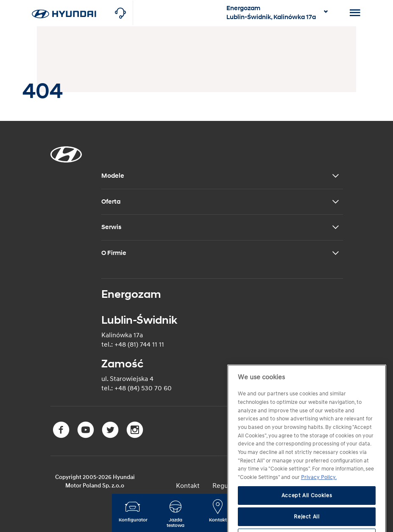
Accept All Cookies (307, 507)
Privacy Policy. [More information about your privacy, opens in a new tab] (319, 489)
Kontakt (188, 486)
